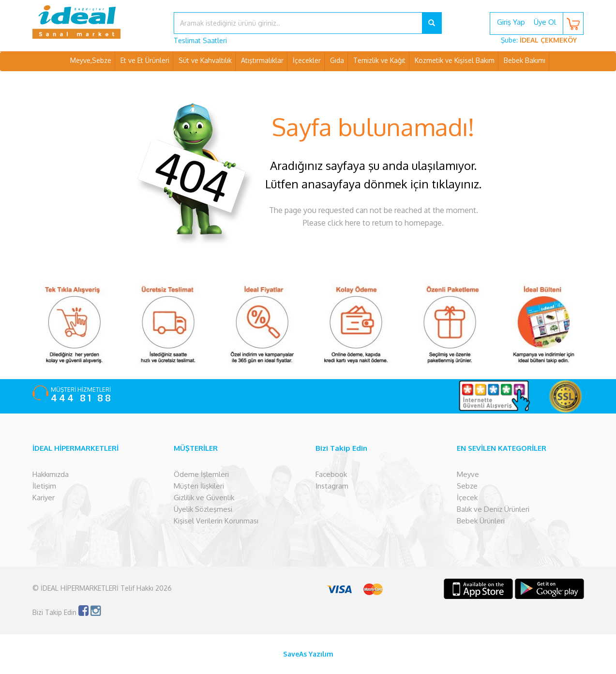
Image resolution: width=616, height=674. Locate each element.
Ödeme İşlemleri (201, 474)
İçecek (467, 498)
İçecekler (307, 60)
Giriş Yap (511, 22)
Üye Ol (545, 22)
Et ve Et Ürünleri (145, 60)
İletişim (44, 486)
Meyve (468, 474)
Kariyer (44, 498)
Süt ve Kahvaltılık (205, 60)
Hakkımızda (51, 474)
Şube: (539, 40)
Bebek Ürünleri (481, 521)
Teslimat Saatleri (200, 40)
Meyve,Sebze (91, 60)
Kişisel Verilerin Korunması (216, 521)
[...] (298, 23)
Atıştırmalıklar (262, 60)
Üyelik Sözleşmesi (203, 509)
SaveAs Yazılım (308, 654)
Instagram (332, 486)
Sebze (467, 486)
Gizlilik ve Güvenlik (204, 498)
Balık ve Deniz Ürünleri (493, 509)
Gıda (337, 60)
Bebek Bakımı (525, 60)
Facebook (331, 474)
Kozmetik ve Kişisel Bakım (455, 60)
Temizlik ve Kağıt (379, 60)
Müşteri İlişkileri (199, 486)
